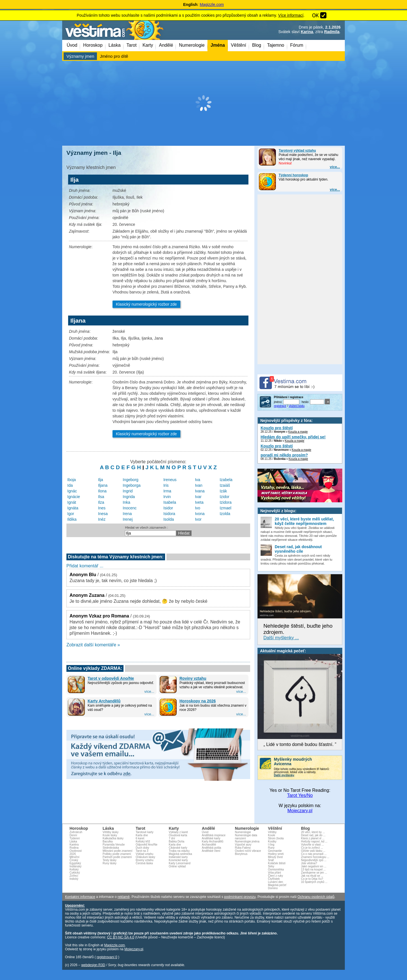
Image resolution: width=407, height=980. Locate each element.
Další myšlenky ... (281, 638)
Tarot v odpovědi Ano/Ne (111, 678)
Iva (198, 480)
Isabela (170, 502)
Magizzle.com (212, 5)
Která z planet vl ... (313, 838)
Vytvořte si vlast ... (312, 845)
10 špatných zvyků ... (314, 882)
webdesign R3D (93, 965)
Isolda (169, 519)
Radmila (332, 32)
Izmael (225, 508)
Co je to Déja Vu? (312, 879)
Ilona (102, 491)
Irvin (167, 497)
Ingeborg (130, 480)
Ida (70, 485)
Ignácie (74, 497)
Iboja (72, 480)
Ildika (72, 519)
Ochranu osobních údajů (316, 897)
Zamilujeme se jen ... (314, 873)
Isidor (168, 508)
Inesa (103, 514)
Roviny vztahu (193, 678)
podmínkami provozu (240, 897)
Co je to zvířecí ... (312, 848)
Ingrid (128, 491)
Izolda (225, 514)
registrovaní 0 (107, 957)
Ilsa (101, 497)
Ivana (200, 491)
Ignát (72, 502)
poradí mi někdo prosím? (284, 455)
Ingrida (129, 497)
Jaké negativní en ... (314, 866)
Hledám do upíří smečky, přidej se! (293, 437)
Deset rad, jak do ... (313, 835)
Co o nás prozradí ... (314, 854)
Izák (223, 491)
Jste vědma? (309, 863)
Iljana (103, 485)
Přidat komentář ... (85, 566)
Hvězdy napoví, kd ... (314, 841)
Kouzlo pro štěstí (277, 428)
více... (335, 167)
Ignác (72, 491)
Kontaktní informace (80, 897)
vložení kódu (296, 406)
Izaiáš (225, 485)
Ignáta (73, 508)
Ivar (198, 497)
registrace (280, 406)
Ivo (198, 508)
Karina (307, 32)
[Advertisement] (203, 103)
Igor (71, 514)
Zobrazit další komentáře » (93, 645)
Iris (166, 485)
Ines (102, 508)
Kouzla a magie (298, 432)
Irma (167, 491)
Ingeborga (132, 485)
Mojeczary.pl (300, 811)
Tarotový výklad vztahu (297, 151)
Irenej (128, 519)
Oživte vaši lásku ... (313, 851)
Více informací (291, 15)
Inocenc (130, 508)
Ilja (101, 480)
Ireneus (170, 480)
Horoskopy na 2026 (198, 701)
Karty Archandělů (104, 701)
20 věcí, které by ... (313, 832)
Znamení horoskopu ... (315, 857)
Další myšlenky (284, 775)
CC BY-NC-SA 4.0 (121, 937)
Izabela (226, 480)
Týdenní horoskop (293, 175)
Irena (127, 514)
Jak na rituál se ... (312, 876)
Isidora (169, 514)
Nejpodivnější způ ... (314, 860)
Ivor (198, 519)
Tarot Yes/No (300, 795)
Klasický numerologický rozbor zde (146, 304)
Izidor (224, 497)
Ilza (101, 502)
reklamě (124, 897)
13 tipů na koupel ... (313, 869)
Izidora (226, 502)
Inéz (102, 519)
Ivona (200, 514)
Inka (126, 502)
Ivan (199, 485)
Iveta (199, 502)
